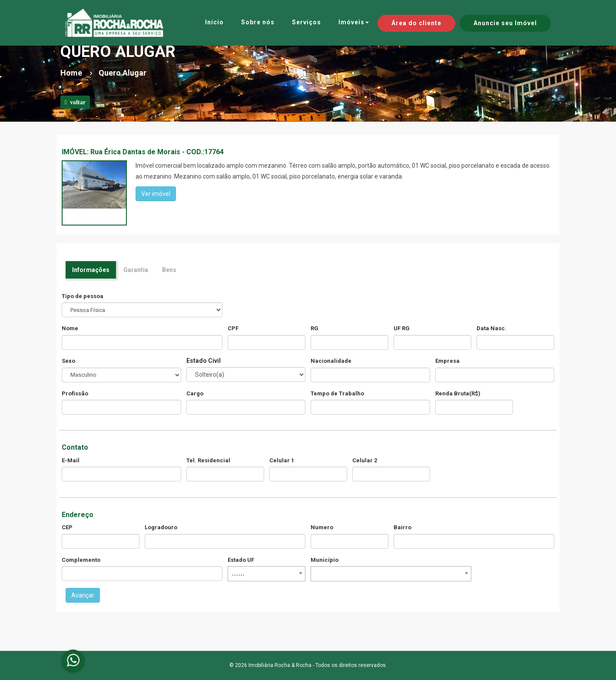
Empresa (447, 361)
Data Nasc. (492, 328)
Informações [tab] (91, 270)
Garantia (136, 270)
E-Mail (71, 460)
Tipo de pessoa (83, 296)
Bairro (402, 527)
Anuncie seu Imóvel (505, 23)
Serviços (306, 22)
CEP (67, 527)
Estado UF (241, 560)
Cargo (195, 393)
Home (71, 73)
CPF (233, 328)
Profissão (75, 393)
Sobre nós (258, 22)
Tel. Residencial (208, 460)
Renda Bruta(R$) (458, 393)
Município (325, 560)
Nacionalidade (331, 361)
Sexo (68, 361)
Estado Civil (204, 361)
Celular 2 (365, 460)
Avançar (83, 595)
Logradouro (161, 527)
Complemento (81, 560)
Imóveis (354, 22)
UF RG (402, 328)
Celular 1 (282, 460)
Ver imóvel (156, 194)
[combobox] (267, 574)
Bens (169, 270)
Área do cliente (416, 23)
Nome (70, 328)
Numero (322, 527)
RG (315, 328)
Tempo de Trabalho (337, 393)
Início (214, 22)
